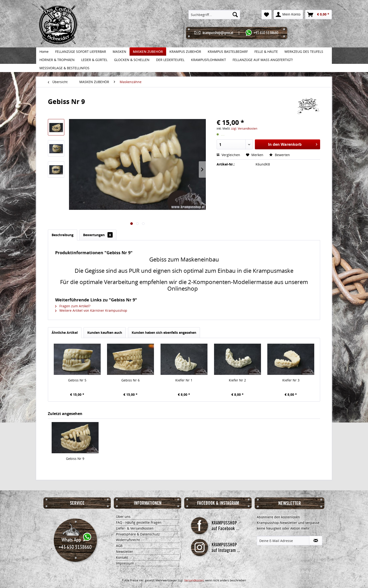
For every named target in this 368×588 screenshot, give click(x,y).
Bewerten (280, 155)
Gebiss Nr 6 (130, 380)
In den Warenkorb (293, 144)
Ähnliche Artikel (65, 332)
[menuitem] (214, 15)
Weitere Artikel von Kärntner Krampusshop (91, 310)
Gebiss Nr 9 (75, 459)
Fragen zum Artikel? (73, 306)
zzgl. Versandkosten (244, 129)
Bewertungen (98, 235)
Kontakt (122, 557)
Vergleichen (228, 155)
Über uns (123, 517)
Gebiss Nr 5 (77, 380)
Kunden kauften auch (105, 332)
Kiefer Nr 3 (291, 380)
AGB (119, 546)
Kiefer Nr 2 (237, 380)
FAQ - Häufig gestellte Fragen (139, 522)
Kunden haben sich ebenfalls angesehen (164, 332)
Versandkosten (194, 580)
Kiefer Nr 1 (184, 380)
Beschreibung (63, 235)
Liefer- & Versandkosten (135, 528)
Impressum (125, 563)
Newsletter (125, 551)
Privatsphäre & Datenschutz (138, 534)
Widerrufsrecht (128, 540)
